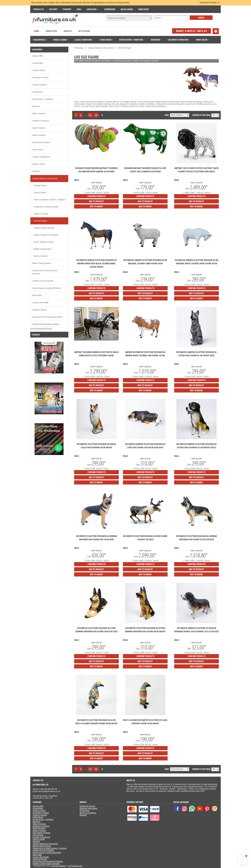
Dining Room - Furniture (43, 99)
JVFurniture (85, 811)
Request (83, 815)
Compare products (96, 196)
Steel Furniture (39, 128)
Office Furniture (39, 114)
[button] (243, 860)
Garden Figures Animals (44, 228)
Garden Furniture (41, 214)
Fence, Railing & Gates (43, 242)
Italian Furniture (39, 135)
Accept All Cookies (210, 3)
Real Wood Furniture (41, 142)
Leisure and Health (40, 303)
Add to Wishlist (96, 201)
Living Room (38, 92)
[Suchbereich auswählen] (129, 18)
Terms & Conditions (88, 813)
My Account (84, 31)
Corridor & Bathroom (41, 157)
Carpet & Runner (40, 310)
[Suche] (171, 18)
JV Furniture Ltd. (75, 866)
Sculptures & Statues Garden (46, 207)
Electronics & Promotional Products (47, 317)
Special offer (38, 56)
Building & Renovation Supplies (46, 324)
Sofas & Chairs (39, 70)
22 (96, 115)
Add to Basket (96, 206)
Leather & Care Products (43, 281)
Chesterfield (37, 63)
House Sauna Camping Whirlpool (47, 288)
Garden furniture (41, 256)
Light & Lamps (38, 164)
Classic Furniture (40, 85)
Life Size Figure (40, 221)
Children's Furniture (41, 121)
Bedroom (36, 106)
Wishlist (68, 31)
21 (90, 115)
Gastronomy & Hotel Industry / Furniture (45, 272)
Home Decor (38, 150)
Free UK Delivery (58, 866)
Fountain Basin (40, 186)
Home (36, 31)
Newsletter (51, 31)
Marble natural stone (42, 249)
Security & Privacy (87, 806)
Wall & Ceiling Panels (41, 263)
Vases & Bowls (40, 193)
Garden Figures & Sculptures (46, 235)
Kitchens (36, 171)
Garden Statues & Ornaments (45, 179)
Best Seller (37, 295)
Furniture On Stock (40, 78)
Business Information (89, 808)
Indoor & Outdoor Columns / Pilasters (50, 200)
